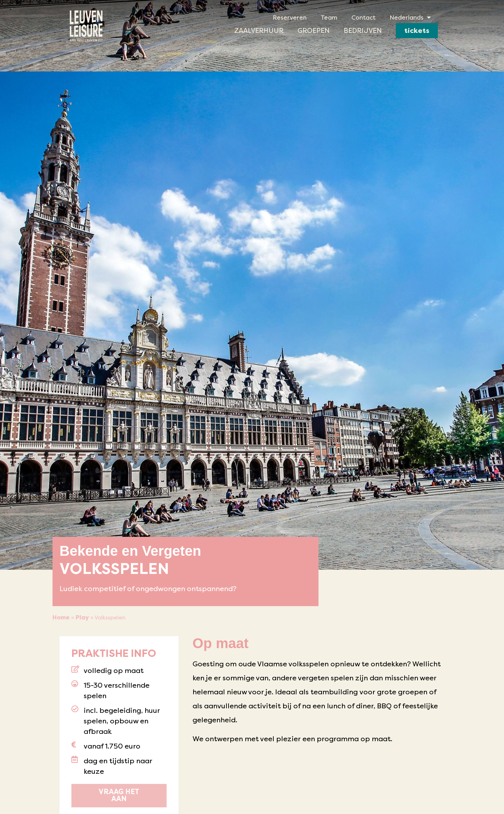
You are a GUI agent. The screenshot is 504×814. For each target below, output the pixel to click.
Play (82, 617)
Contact (363, 17)
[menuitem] (410, 17)
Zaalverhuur (259, 31)
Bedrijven (363, 31)
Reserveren (290, 17)
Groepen (314, 31)
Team (329, 17)
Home (61, 617)
